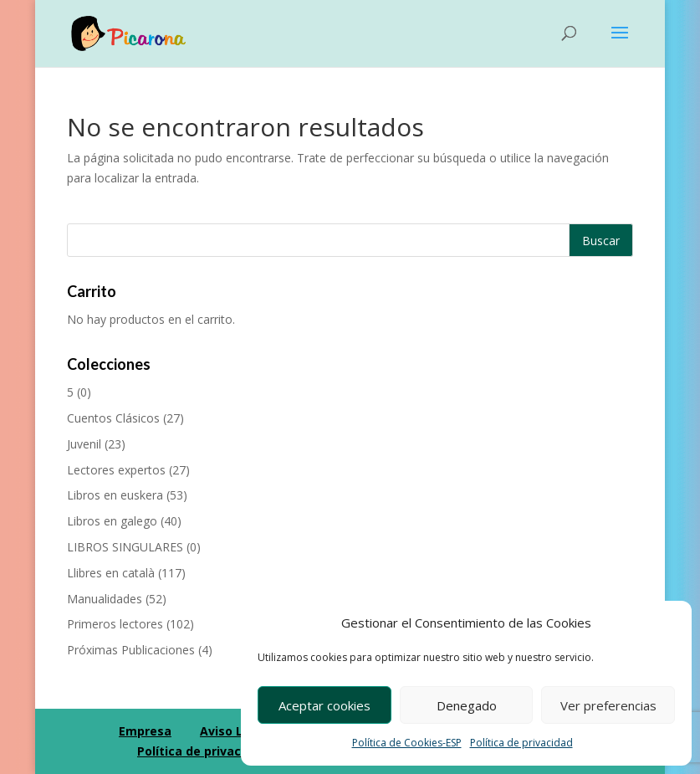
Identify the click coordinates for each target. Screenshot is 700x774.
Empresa (145, 731)
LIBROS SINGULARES (125, 547)
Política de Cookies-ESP (407, 743)
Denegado (467, 705)
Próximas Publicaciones (131, 650)
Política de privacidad (521, 743)
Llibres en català (111, 573)
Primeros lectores (115, 624)
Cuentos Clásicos (113, 418)
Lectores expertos (116, 470)
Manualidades (105, 599)
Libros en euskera (115, 495)
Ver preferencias (608, 705)
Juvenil (84, 444)
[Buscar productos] (350, 240)
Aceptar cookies (324, 705)
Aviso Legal (235, 731)
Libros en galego (112, 521)
